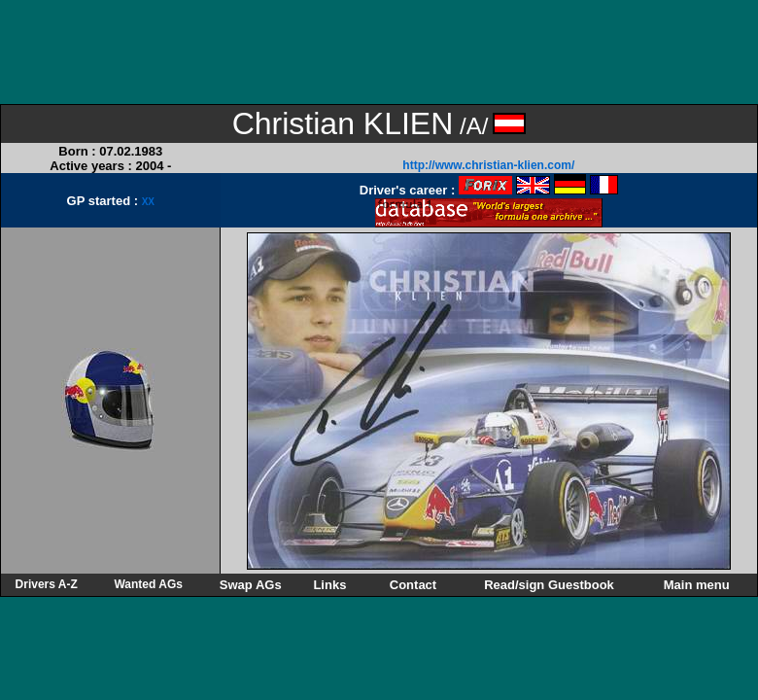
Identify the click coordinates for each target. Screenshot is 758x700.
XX (148, 202)
